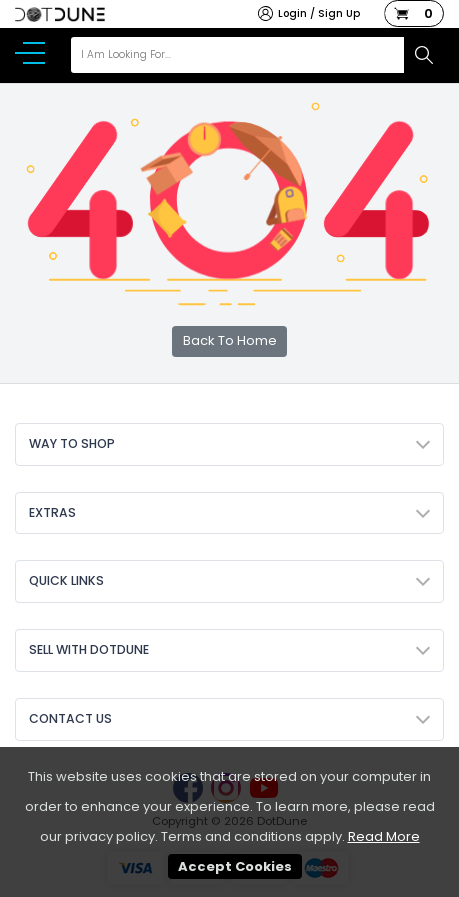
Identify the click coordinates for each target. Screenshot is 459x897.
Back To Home (230, 340)
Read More (384, 836)
